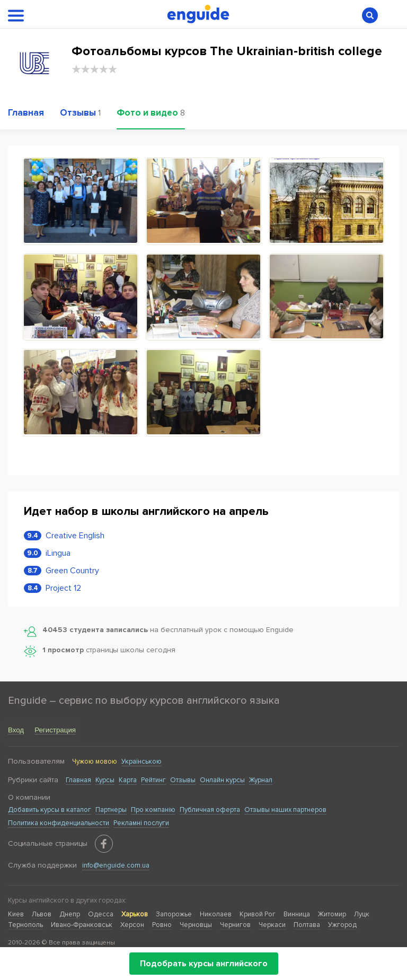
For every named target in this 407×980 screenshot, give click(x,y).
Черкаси (272, 925)
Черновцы (196, 925)
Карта (128, 780)
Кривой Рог (258, 914)
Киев (16, 914)
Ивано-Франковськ (82, 925)
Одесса (101, 914)
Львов (42, 914)
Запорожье (174, 914)
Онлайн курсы (222, 780)
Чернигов (235, 925)
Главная (78, 780)
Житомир (332, 914)
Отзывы (183, 780)
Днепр (70, 914)
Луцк (362, 914)
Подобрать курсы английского (204, 964)
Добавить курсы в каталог (50, 810)
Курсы (105, 780)
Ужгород (342, 925)
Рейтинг (153, 780)
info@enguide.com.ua (116, 865)
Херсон (132, 925)
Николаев (216, 914)
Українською (141, 762)
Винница (297, 914)
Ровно (162, 925)
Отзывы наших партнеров (285, 810)
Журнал (261, 780)
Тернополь (25, 925)
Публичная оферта (210, 810)
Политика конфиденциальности (59, 823)
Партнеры (111, 810)
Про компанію (153, 810)
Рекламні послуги (141, 823)
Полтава (307, 925)
